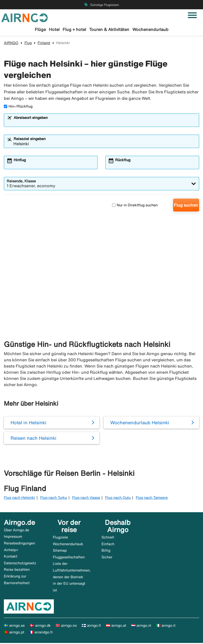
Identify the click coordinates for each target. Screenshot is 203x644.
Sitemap (60, 551)
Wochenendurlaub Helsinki (140, 423)
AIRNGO (11, 44)
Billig (106, 551)
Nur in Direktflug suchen (135, 206)
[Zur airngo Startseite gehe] (24, 17)
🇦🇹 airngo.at (116, 626)
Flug (28, 44)
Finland (44, 44)
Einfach (108, 545)
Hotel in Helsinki (28, 423)
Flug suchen (186, 206)
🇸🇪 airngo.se (14, 626)
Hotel (54, 29)
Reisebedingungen (19, 544)
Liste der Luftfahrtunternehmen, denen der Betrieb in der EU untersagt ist (72, 578)
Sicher (107, 558)
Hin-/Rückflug (18, 107)
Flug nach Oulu (118, 499)
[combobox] (105, 124)
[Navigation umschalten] (192, 15)
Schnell (108, 538)
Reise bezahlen (17, 570)
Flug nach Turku (54, 499)
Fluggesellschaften (69, 558)
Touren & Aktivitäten (109, 29)
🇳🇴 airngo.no (66, 626)
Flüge (40, 29)
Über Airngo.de (16, 531)
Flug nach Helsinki (19, 499)
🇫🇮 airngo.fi (91, 626)
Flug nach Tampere (152, 499)
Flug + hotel (74, 29)
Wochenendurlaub (150, 29)
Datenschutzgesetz (20, 564)
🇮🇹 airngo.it (166, 626)
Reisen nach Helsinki (33, 439)
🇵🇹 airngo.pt (14, 633)
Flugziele (60, 538)
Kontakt (11, 557)
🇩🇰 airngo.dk (40, 626)
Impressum (13, 537)
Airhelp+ (11, 551)
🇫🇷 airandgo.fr (41, 633)
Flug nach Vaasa (86, 499)
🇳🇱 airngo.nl (141, 626)
